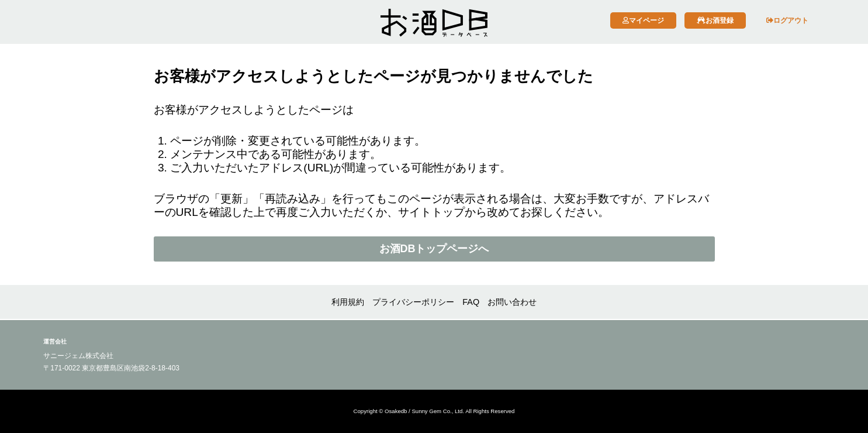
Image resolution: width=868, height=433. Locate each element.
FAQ (471, 302)
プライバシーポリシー (413, 302)
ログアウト (787, 20)
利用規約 (348, 302)
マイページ (643, 20)
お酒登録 (715, 20)
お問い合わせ (512, 302)
